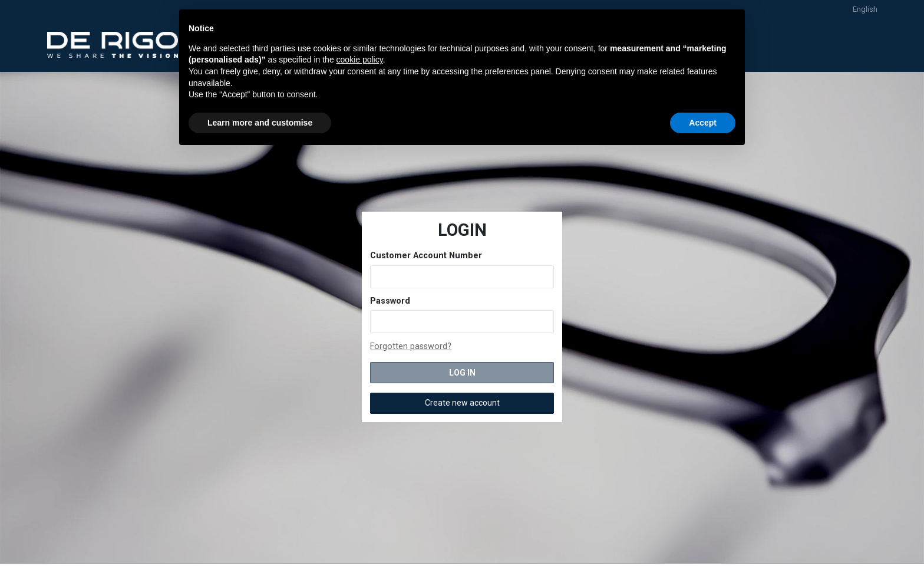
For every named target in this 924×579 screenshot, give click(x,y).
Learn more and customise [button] (260, 123)
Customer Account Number (426, 256)
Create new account (462, 403)
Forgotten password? (411, 346)
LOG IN (462, 373)
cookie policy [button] (360, 60)
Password (390, 301)
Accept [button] (703, 123)
